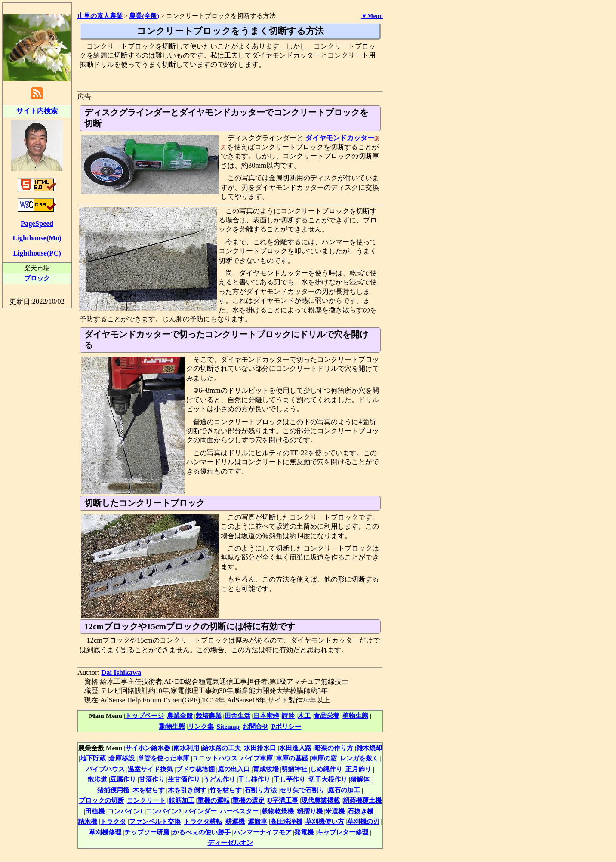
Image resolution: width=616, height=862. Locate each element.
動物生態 (172, 726)
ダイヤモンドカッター (340, 138)
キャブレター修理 (342, 832)
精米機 (88, 821)
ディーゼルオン (230, 842)
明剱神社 (294, 769)
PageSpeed (37, 223)
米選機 (335, 811)
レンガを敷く (359, 758)
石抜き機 (360, 811)
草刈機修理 (105, 832)
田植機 (95, 811)
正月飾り (358, 769)
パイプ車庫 (257, 758)
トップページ (145, 716)
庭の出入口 (234, 769)
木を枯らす (149, 790)
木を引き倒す (187, 790)
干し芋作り (289, 779)
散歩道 (97, 779)
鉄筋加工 (182, 800)
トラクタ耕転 (203, 821)
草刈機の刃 (363, 821)
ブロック (37, 278)
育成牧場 (266, 769)
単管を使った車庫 (163, 758)
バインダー (201, 811)
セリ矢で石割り (302, 790)
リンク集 (201, 726)
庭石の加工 (344, 790)
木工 (304, 716)
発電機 (304, 832)
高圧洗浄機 (286, 821)
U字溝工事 (283, 800)
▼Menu (372, 16)
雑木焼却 (369, 748)
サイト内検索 (37, 111)
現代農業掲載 (320, 800)
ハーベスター (239, 811)
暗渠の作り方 (334, 748)
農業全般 (180, 716)
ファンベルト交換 (155, 821)
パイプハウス (105, 769)
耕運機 (235, 821)
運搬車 (257, 821)
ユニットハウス (215, 758)
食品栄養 (326, 716)
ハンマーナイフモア (263, 832)
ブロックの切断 (101, 800)
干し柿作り (254, 779)
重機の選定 (248, 800)
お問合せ (256, 726)
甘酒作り (152, 779)
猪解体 (360, 779)
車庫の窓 (324, 758)
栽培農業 (209, 716)
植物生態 (355, 716)
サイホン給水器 (148, 748)
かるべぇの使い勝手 (202, 832)
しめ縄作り (326, 769)
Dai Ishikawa (121, 673)
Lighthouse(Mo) (37, 238)
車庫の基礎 (292, 758)
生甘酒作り (184, 779)
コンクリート (146, 800)
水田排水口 (260, 748)
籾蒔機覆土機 (362, 800)
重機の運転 (214, 800)
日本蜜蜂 (266, 716)
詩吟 (288, 716)
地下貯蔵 (93, 758)
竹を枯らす (226, 790)
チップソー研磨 (147, 832)
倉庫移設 (122, 758)
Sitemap (228, 726)
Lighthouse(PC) (37, 253)
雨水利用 (186, 748)
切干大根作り (328, 779)
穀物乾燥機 (278, 811)
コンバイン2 (164, 811)
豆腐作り (123, 779)
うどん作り (219, 779)
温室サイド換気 (150, 769)
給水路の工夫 (222, 748)
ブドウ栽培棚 (195, 769)
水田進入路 (295, 748)
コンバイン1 (125, 811)
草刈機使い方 (325, 821)
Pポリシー (286, 726)
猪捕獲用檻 (113, 790)
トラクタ (113, 821)
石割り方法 (260, 790)
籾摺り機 (310, 811)
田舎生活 (237, 716)
